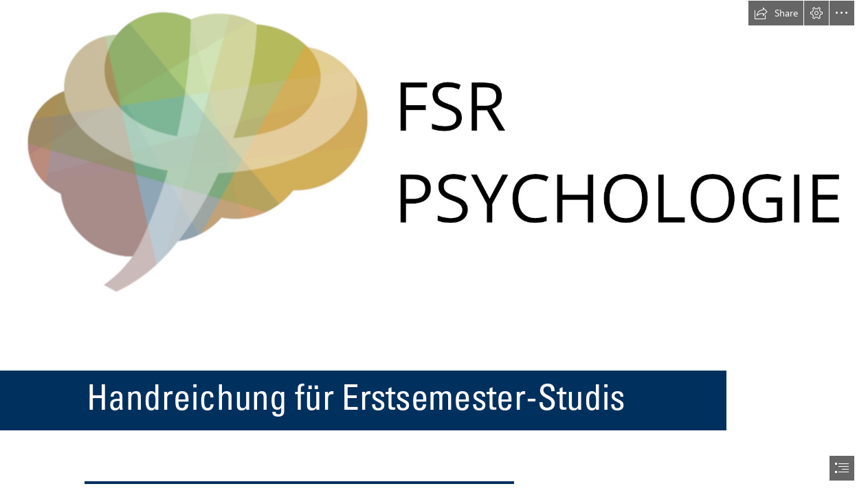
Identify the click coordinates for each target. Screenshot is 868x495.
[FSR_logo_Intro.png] (434, 152)
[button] (776, 13)
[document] (434, 247)
